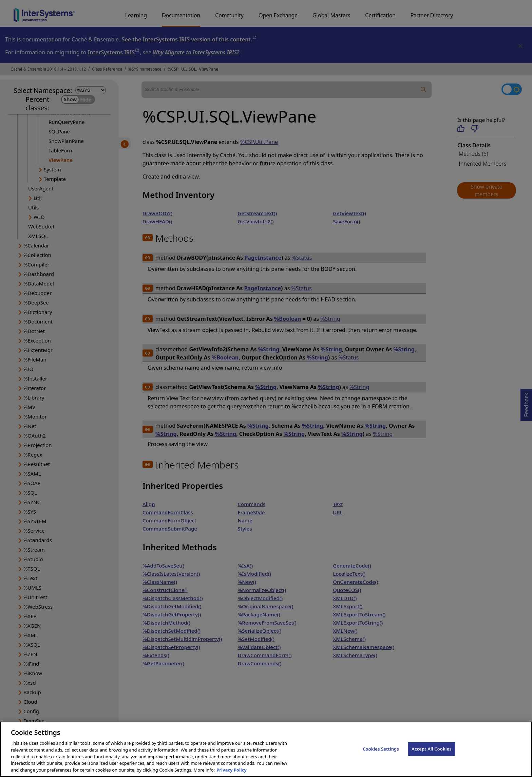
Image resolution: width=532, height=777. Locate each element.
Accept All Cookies (432, 756)
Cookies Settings (381, 756)
